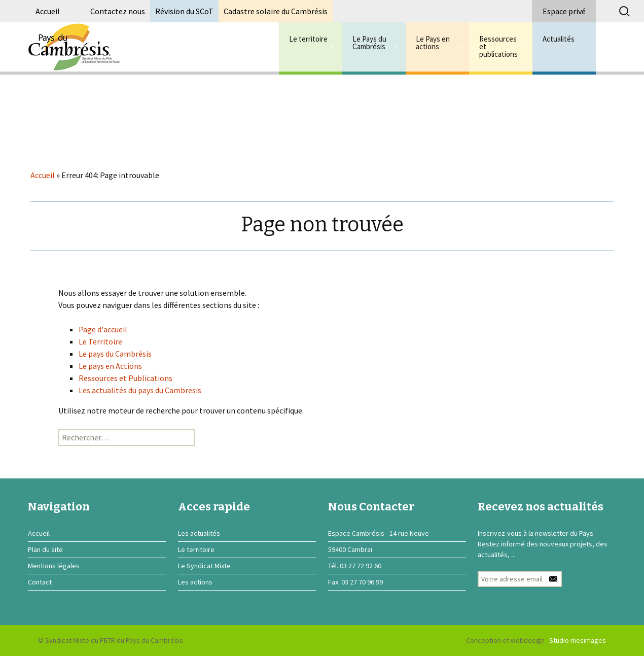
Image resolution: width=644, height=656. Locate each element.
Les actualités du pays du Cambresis (140, 390)
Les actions (195, 582)
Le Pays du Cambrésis (369, 43)
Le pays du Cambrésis (115, 354)
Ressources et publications (498, 46)
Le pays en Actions (110, 366)
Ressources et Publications (126, 378)
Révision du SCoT (184, 11)
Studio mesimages (578, 640)
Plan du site (45, 549)
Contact (40, 582)
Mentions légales (54, 566)
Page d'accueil (103, 329)
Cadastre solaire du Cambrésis (276, 11)
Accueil (48, 11)
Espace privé (564, 11)
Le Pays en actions (433, 43)
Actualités (559, 39)
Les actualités (199, 533)
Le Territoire (100, 341)
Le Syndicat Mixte (204, 566)
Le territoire (308, 39)
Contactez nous (118, 11)
